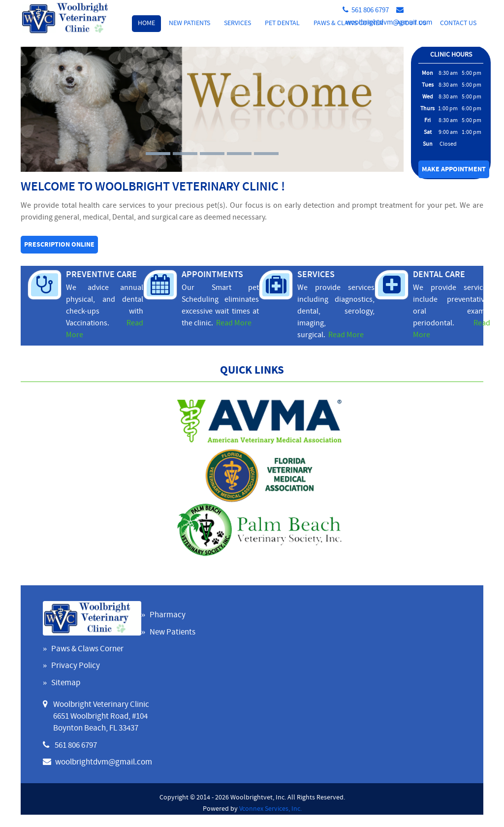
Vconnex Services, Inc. (270, 809)
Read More (234, 323)
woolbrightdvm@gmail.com (389, 23)
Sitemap (66, 683)
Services (237, 23)
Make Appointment (454, 170)
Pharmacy (168, 615)
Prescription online (59, 245)
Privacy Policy (76, 666)
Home (146, 23)
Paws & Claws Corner (87, 649)
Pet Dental (282, 23)
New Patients (189, 23)
